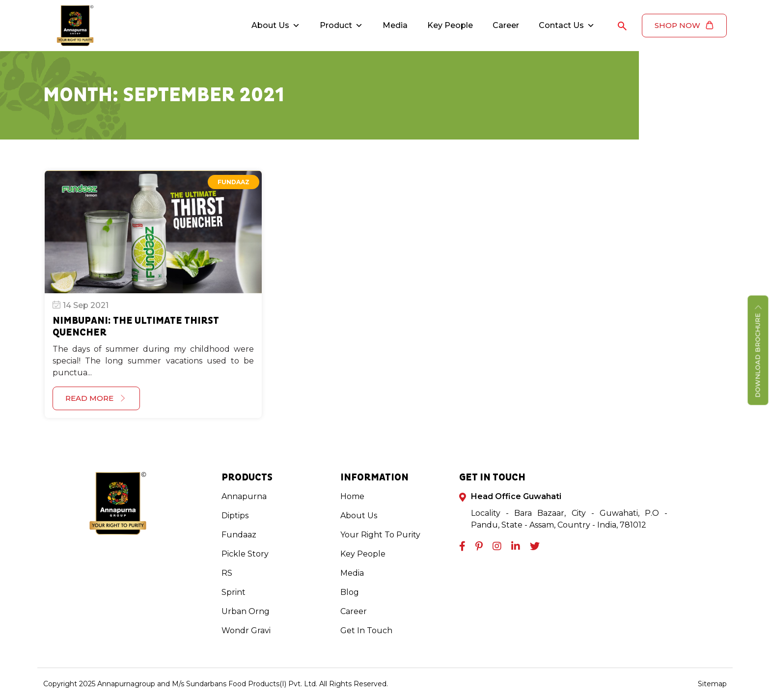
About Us (276, 26)
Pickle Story (245, 554)
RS (227, 573)
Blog (350, 592)
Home (352, 496)
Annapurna (244, 496)
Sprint (234, 592)
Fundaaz (234, 182)
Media (395, 25)
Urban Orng (246, 611)
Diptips (235, 516)
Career (506, 25)
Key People (450, 25)
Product (341, 26)
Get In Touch (366, 630)
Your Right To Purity (380, 535)
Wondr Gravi (246, 630)
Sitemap (712, 684)
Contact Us (567, 26)
